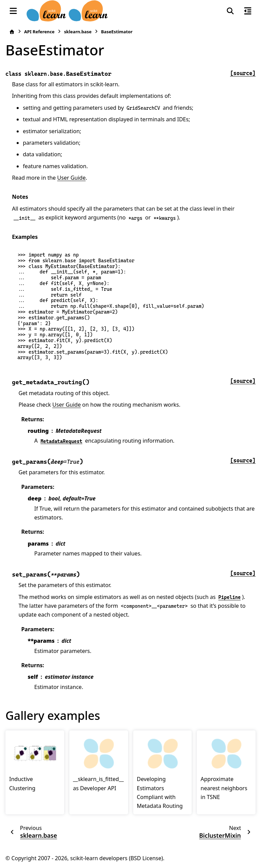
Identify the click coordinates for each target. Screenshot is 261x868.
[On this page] (248, 11)
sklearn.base (78, 32)
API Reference (39, 32)
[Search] (230, 11)
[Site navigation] (13, 11)
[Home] (12, 32)
